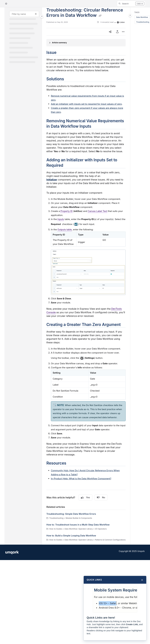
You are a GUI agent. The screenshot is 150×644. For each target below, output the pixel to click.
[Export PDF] (117, 32)
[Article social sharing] (110, 32)
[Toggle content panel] (130, 15)
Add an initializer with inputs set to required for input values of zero (86, 104)
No (101, 497)
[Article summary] (86, 43)
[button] (131, 4)
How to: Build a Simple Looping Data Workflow (71, 536)
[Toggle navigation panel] (42, 16)
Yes (85, 497)
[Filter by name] (24, 14)
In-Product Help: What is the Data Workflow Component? (81, 479)
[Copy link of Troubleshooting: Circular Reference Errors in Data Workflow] (100, 16)
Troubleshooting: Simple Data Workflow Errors (71, 514)
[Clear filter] (36, 14)
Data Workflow (142, 17)
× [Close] (142, 580)
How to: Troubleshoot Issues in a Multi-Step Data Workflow (78, 525)
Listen (121, 22)
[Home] (6, 4)
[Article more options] (123, 32)
